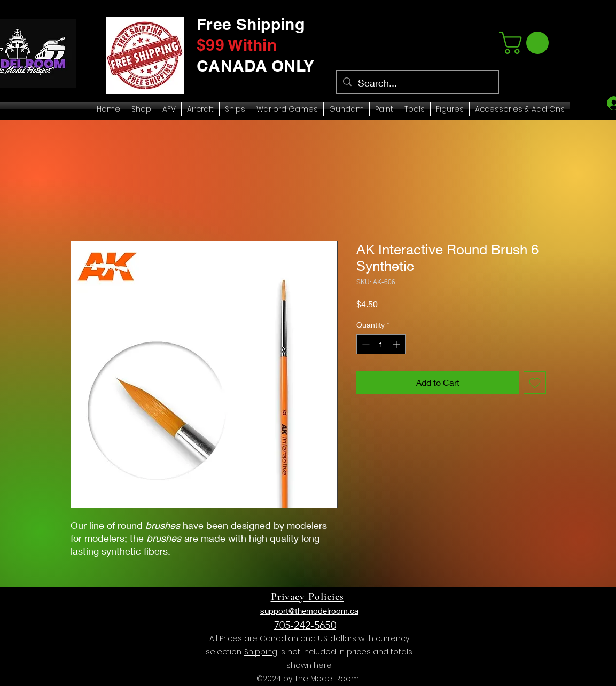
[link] (527, 43)
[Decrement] (365, 344)
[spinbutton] (381, 344)
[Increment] (397, 344)
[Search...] (417, 83)
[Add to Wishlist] (535, 383)
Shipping (261, 652)
